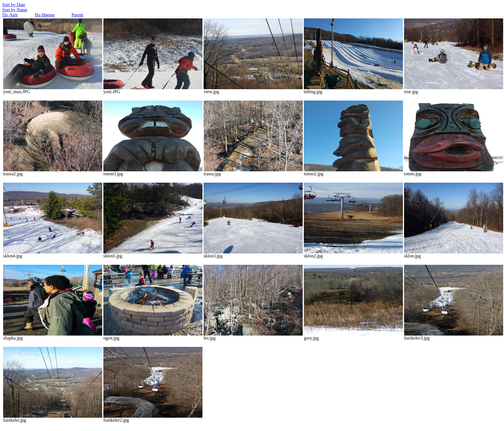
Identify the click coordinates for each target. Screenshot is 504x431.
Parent (77, 15)
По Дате (10, 15)
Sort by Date (14, 5)
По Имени (45, 15)
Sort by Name (15, 10)
